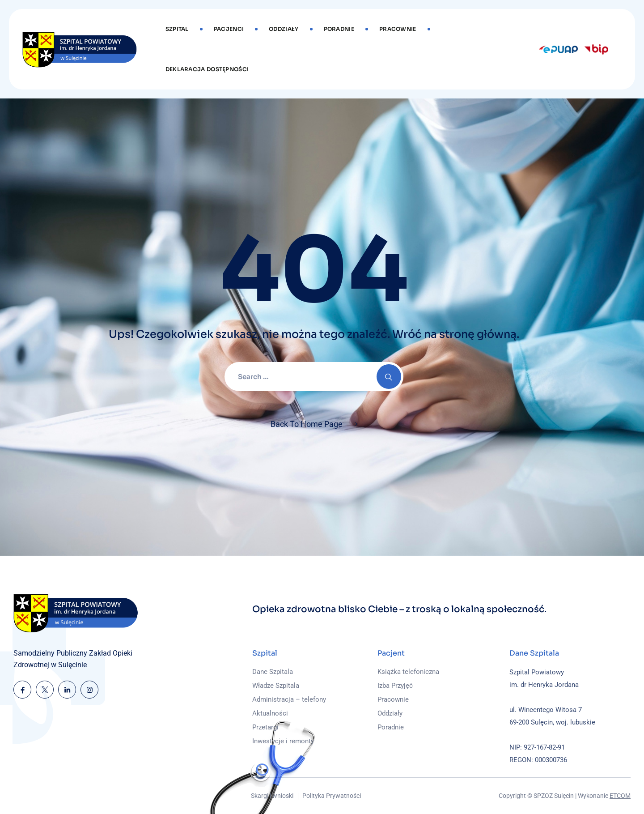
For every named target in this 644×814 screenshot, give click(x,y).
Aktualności (270, 713)
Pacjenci (229, 29)
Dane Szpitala (273, 672)
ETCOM (620, 796)
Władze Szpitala (276, 686)
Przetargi (265, 727)
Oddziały (284, 29)
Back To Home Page (307, 424)
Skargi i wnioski (272, 796)
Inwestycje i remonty (283, 741)
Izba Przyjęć (395, 686)
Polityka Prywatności (332, 796)
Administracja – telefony (289, 699)
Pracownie (398, 29)
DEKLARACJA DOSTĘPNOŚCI (207, 69)
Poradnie (339, 29)
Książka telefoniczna (408, 672)
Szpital (177, 29)
